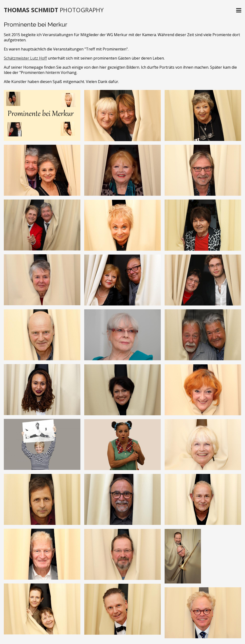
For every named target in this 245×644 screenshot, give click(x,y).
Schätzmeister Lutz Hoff (25, 58)
